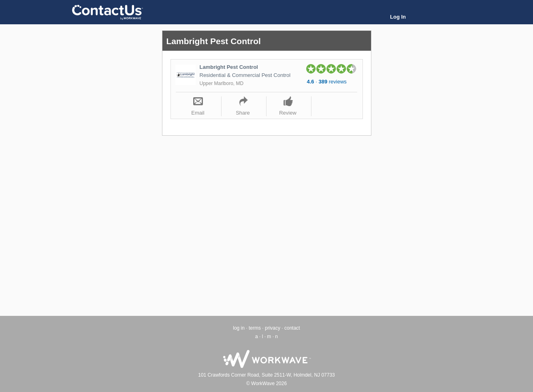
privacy (273, 328)
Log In (398, 17)
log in (239, 328)
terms (255, 328)
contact (292, 328)
